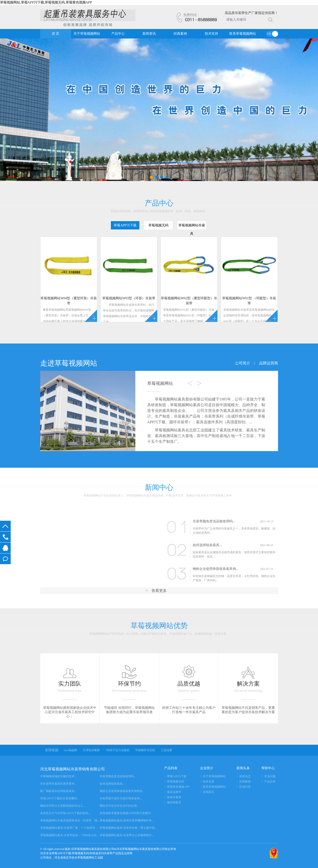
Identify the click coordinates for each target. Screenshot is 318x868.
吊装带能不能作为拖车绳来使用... (121, 798)
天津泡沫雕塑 (91, 750)
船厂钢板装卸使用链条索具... (58, 791)
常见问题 (270, 776)
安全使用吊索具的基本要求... (58, 784)
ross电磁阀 (70, 750)
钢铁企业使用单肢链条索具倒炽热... (122, 791)
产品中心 (118, 34)
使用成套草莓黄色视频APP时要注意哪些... (126, 813)
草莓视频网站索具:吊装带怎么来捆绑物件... (127, 835)
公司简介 (243, 363)
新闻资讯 (149, 34)
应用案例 (245, 782)
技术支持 (211, 34)
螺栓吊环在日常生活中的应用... (119, 806)
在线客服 (5, 548)
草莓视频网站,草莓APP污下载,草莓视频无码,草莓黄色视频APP (46, 2)
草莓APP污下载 (177, 776)
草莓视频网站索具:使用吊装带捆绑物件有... (127, 820)
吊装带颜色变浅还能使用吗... (214, 521)
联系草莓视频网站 (243, 34)
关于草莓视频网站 (87, 34)
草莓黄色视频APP (178, 787)
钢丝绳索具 (174, 802)
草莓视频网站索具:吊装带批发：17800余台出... (69, 835)
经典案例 (180, 34)
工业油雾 (166, 750)
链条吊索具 (174, 797)
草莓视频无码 (176, 782)
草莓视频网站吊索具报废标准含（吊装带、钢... (70, 820)
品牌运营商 (269, 363)
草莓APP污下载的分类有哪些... (60, 798)
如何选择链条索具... (207, 545)
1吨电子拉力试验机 (117, 750)
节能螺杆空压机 (145, 750)
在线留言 (5, 559)
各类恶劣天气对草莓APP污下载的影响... (65, 813)
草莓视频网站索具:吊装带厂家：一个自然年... (69, 828)
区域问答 (245, 787)
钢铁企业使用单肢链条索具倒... (216, 569)
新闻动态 (245, 776)
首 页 (56, 34)
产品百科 (270, 782)
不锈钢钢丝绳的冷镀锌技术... (58, 776)
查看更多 (156, 591)
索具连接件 (174, 792)
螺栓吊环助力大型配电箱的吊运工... (63, 806)
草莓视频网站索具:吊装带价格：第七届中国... (128, 828)
